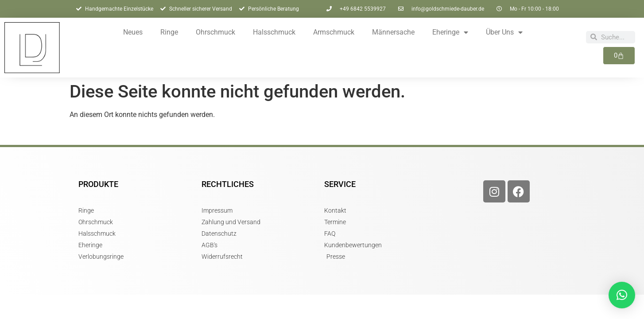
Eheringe (450, 32)
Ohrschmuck (215, 32)
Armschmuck (334, 32)
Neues (133, 32)
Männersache (393, 32)
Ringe (169, 32)
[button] (622, 295)
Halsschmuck (274, 32)
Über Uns (504, 32)
